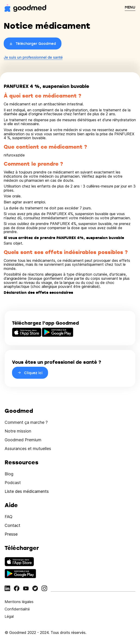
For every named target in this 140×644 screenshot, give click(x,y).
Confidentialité (17, 609)
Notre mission (18, 431)
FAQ (9, 517)
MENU (130, 7)
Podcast (13, 483)
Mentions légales (19, 602)
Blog (9, 474)
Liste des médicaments (27, 491)
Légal (9, 616)
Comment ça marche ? (26, 422)
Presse (11, 534)
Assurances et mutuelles (28, 449)
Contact (12, 525)
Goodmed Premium (23, 440)
